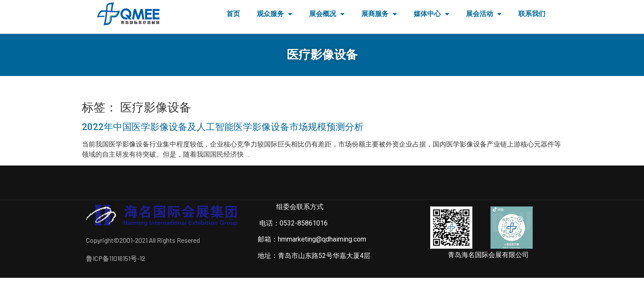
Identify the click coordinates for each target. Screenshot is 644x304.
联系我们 (532, 14)
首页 (233, 14)
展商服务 (379, 14)
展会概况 (327, 14)
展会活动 (484, 14)
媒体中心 (431, 14)
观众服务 (275, 14)
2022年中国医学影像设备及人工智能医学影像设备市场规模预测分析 (223, 127)
